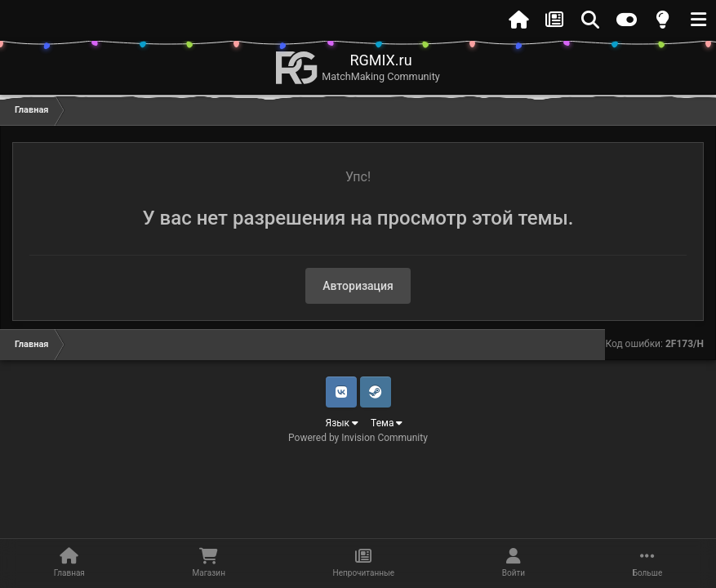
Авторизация (358, 286)
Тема (387, 423)
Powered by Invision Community (358, 438)
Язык (342, 423)
